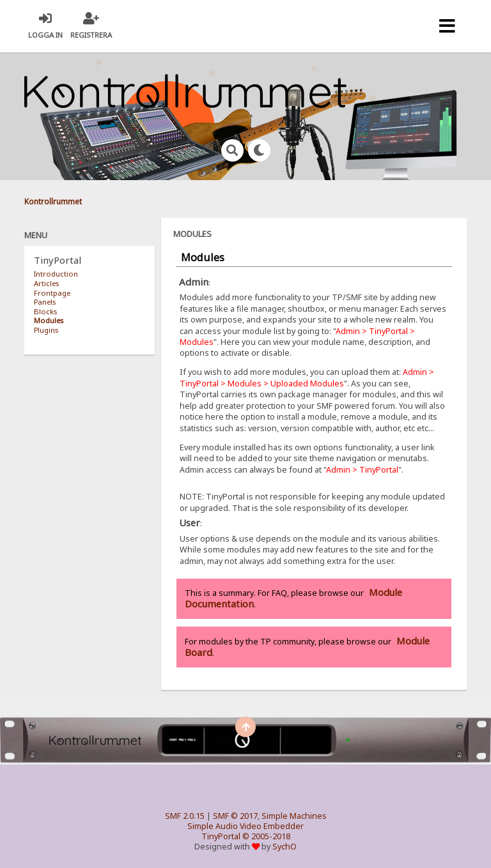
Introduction (56, 274)
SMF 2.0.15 (185, 816)
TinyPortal (221, 836)
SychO (284, 847)
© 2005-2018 (266, 836)
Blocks (45, 311)
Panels (45, 302)
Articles (46, 283)
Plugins (46, 330)
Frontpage (52, 293)
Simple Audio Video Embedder (245, 826)
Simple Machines (294, 816)
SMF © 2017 (235, 816)
